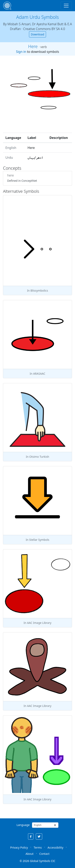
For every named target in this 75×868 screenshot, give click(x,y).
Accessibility (55, 847)
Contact (44, 854)
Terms (38, 847)
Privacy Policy (19, 847)
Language (23, 825)
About (30, 854)
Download (37, 34)
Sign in (21, 52)
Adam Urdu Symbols (37, 17)
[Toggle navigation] (66, 6)
